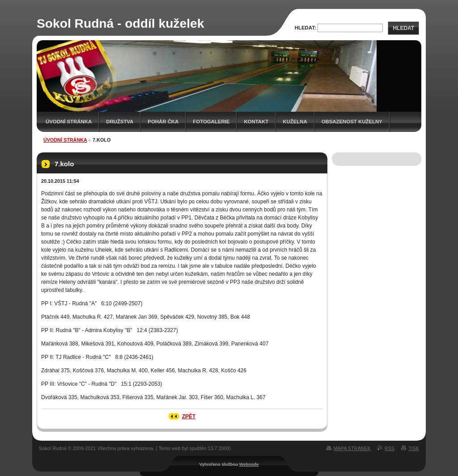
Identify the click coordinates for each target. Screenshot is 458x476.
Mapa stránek (352, 448)
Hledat (403, 28)
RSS (390, 448)
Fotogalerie (211, 122)
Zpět (189, 417)
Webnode (249, 464)
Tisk (414, 448)
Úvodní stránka (69, 122)
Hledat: (305, 28)
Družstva (120, 122)
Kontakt (256, 122)
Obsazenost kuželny (352, 122)
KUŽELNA (295, 122)
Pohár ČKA (163, 122)
